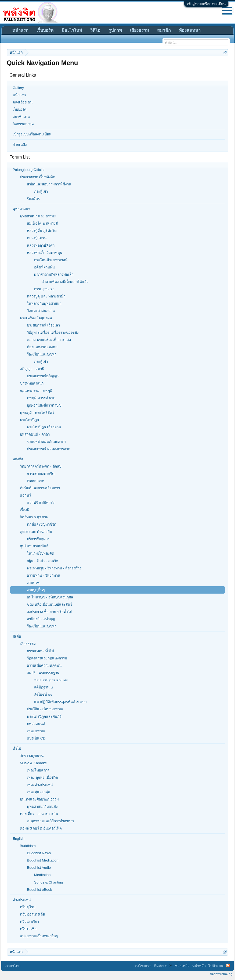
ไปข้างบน (216, 966)
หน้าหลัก (199, 966)
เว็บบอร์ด (20, 110)
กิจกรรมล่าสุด (23, 124)
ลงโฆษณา (143, 966)
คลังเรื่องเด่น (23, 102)
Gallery (18, 88)
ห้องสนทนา (190, 30)
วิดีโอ (95, 30)
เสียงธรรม (140, 30)
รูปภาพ (115, 30)
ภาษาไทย (13, 966)
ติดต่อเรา (163, 966)
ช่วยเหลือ (20, 145)
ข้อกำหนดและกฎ (221, 974)
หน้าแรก (19, 95)
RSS (228, 965)
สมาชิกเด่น (21, 117)
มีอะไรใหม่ (72, 30)
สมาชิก (164, 30)
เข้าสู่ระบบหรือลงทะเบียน (206, 4)
